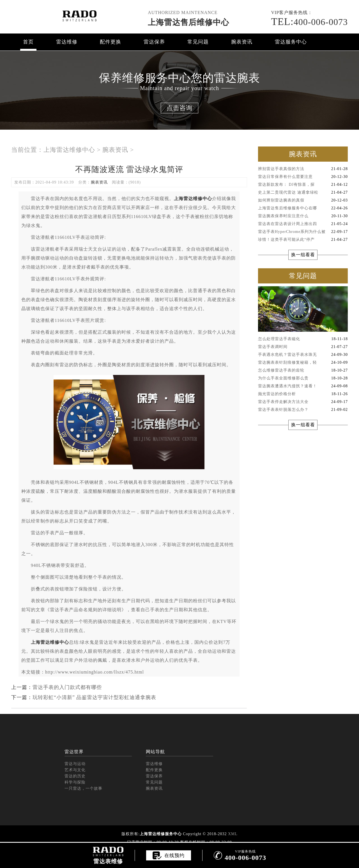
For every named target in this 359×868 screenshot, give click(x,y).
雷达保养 (154, 42)
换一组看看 (303, 255)
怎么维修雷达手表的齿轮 (303, 370)
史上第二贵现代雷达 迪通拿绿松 (303, 193)
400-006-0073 (309, 22)
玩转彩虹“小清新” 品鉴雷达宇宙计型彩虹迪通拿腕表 (94, 697)
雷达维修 (67, 42)
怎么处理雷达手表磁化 (303, 339)
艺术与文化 (75, 770)
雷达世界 (74, 752)
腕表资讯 (242, 42)
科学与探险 (75, 782)
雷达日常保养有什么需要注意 (303, 177)
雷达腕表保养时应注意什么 (303, 216)
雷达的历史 (75, 776)
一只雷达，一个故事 (83, 788)
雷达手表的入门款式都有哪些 (67, 687)
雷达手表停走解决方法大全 (303, 402)
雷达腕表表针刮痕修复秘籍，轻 (303, 363)
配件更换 (111, 42)
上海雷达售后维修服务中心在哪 (303, 208)
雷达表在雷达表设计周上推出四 (303, 224)
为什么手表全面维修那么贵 (303, 378)
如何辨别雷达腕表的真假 (303, 200)
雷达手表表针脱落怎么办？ (303, 410)
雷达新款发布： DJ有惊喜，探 (303, 185)
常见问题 (198, 42)
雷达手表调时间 (303, 347)
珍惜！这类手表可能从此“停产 (303, 240)
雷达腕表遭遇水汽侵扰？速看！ (303, 386)
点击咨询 (179, 108)
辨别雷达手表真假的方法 (303, 169)
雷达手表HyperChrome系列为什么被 (303, 232)
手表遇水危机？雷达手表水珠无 (303, 355)
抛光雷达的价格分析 (303, 394)
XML (233, 834)
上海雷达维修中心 (69, 150)
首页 (28, 42)
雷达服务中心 (291, 42)
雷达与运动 (75, 764)
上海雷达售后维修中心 (188, 22)
